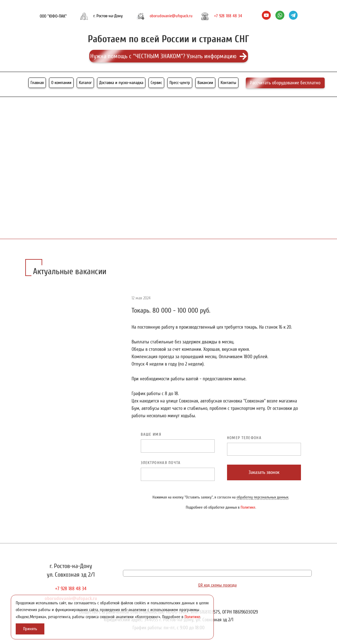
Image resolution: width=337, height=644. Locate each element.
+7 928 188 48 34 (228, 16)
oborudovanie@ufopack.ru (171, 16)
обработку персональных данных (262, 497)
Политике (248, 507)
